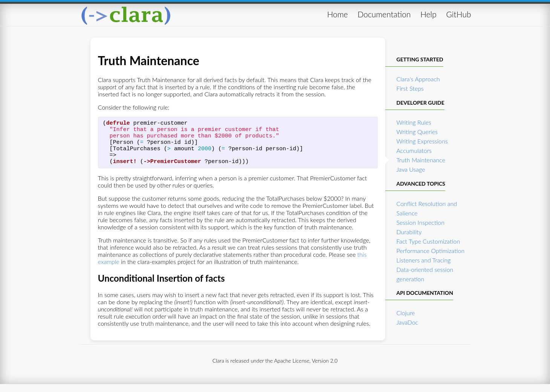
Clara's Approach (418, 79)
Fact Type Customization (428, 241)
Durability (409, 232)
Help (428, 14)
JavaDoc (408, 322)
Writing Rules (414, 122)
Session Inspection (421, 222)
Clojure (406, 313)
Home (338, 14)
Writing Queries (417, 132)
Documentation (384, 14)
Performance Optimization (431, 251)
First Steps (410, 88)
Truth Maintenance (421, 160)
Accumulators (414, 150)
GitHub (459, 14)
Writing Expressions (422, 141)
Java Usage (411, 169)
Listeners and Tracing (424, 260)
